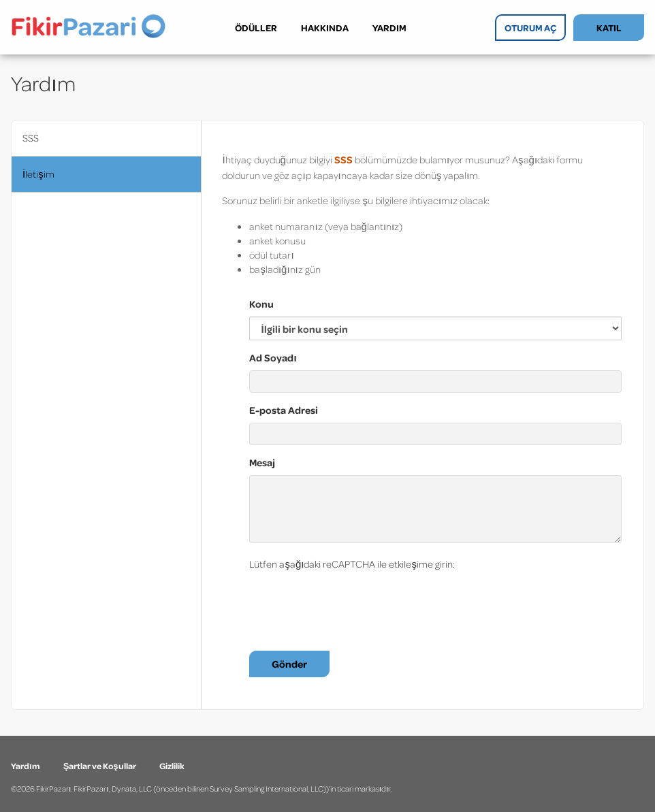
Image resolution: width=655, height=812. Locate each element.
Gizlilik (172, 766)
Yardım (26, 766)
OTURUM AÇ (530, 28)
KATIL (609, 28)
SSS (31, 138)
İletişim (38, 174)
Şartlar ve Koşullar (100, 766)
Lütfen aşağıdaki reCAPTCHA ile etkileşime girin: (352, 564)
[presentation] (353, 603)
